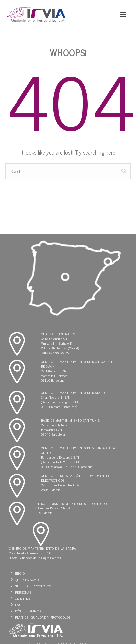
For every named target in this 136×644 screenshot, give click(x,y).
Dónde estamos (26, 611)
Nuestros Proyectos (31, 586)
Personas (21, 592)
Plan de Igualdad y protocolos (41, 617)
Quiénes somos (26, 580)
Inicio (18, 573)
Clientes (20, 598)
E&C (16, 605)
